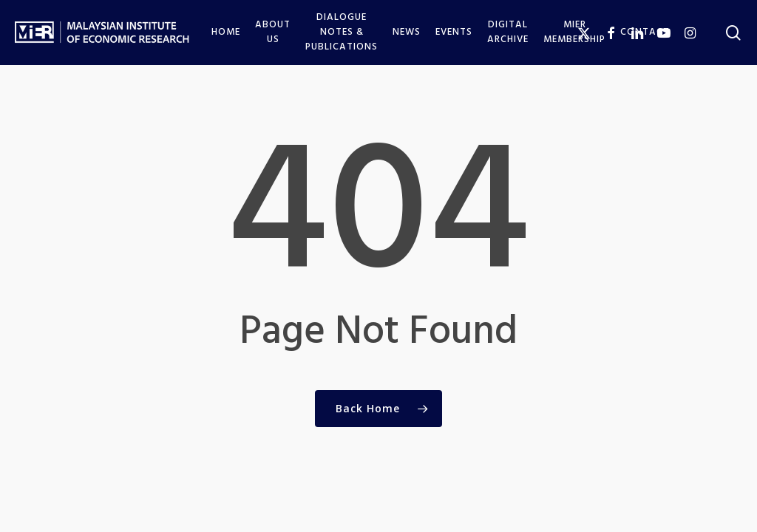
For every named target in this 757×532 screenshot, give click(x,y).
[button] (729, 8)
